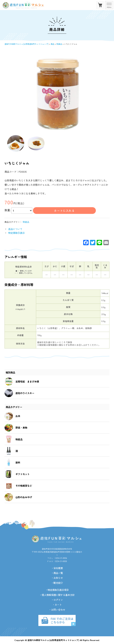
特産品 (26, 222)
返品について (15, 229)
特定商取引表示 (16, 233)
